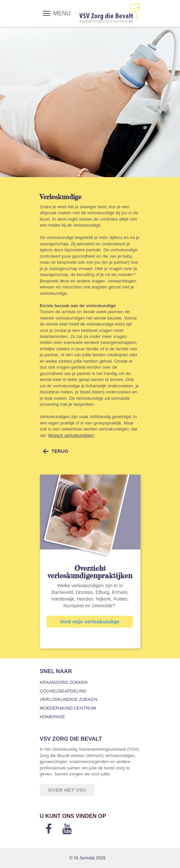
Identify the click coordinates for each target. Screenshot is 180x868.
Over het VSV (67, 790)
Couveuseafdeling (63, 691)
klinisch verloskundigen (71, 435)
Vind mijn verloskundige (90, 622)
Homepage (52, 717)
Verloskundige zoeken (69, 699)
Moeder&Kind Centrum (68, 708)
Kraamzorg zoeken (64, 682)
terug (60, 451)
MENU (62, 13)
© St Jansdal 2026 (87, 858)
